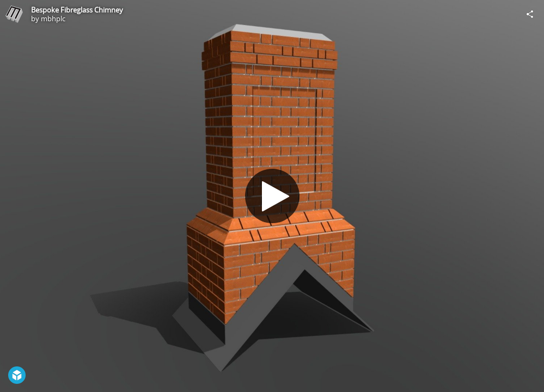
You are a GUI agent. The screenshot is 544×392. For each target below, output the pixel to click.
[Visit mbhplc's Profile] (14, 14)
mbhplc (53, 19)
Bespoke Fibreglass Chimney (77, 10)
